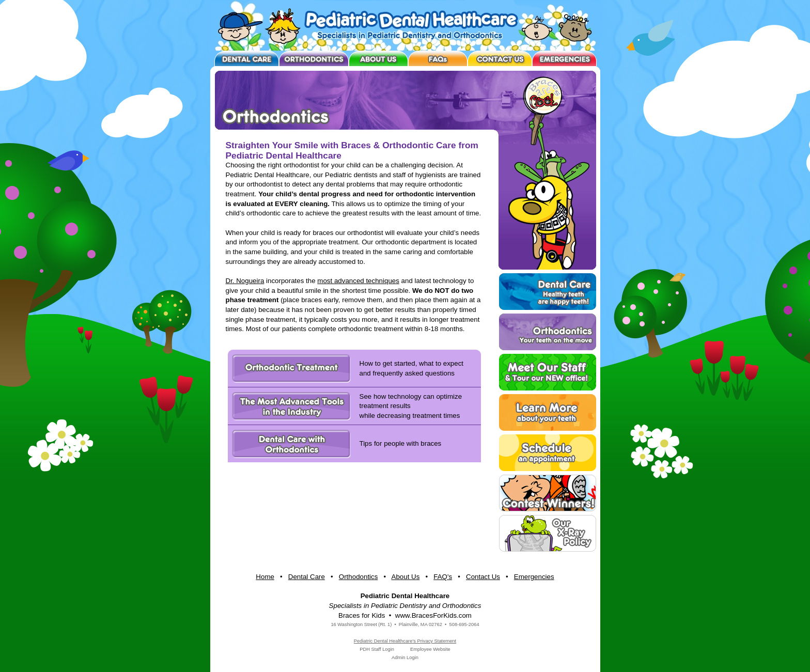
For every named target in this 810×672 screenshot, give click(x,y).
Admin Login (405, 658)
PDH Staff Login (377, 649)
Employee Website (430, 649)
